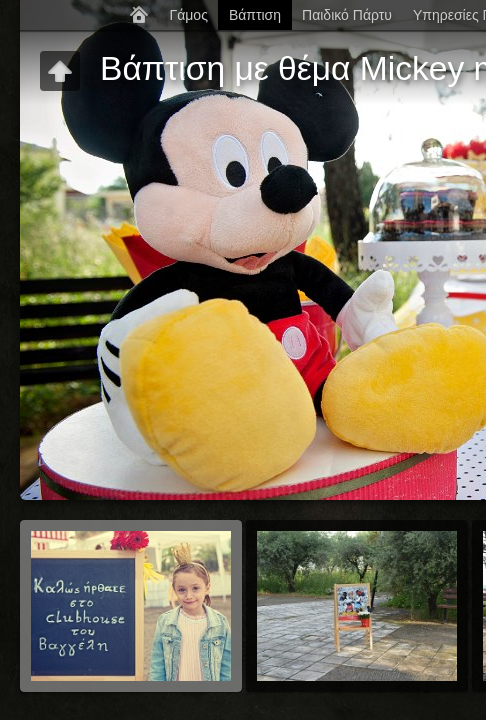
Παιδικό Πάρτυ (347, 15)
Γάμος (188, 15)
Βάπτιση (255, 15)
